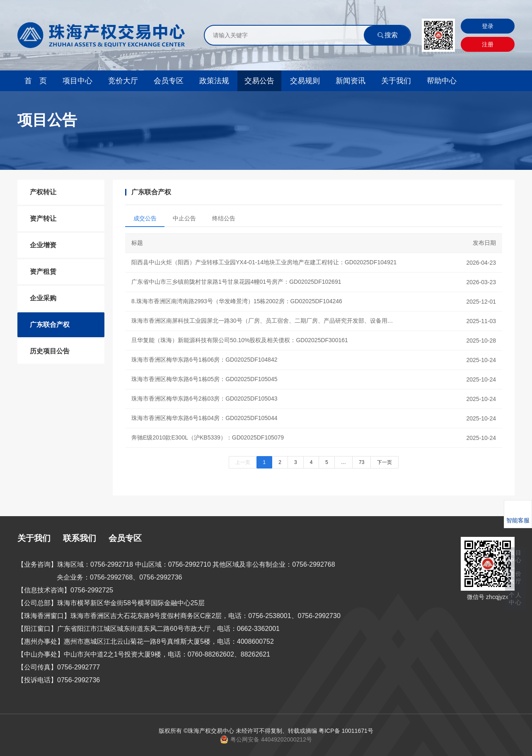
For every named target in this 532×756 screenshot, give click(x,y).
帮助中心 (442, 81)
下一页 (384, 462)
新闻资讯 (351, 81)
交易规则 (305, 81)
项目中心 (77, 81)
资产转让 (43, 219)
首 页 (36, 81)
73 (362, 462)
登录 (488, 26)
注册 (488, 44)
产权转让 (43, 192)
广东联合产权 (50, 325)
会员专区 (169, 81)
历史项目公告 (50, 351)
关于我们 (396, 81)
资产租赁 (43, 272)
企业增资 (43, 245)
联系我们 (80, 538)
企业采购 (43, 298)
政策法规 (214, 81)
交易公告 (259, 81)
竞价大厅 (123, 81)
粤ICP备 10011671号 (346, 731)
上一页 (243, 462)
